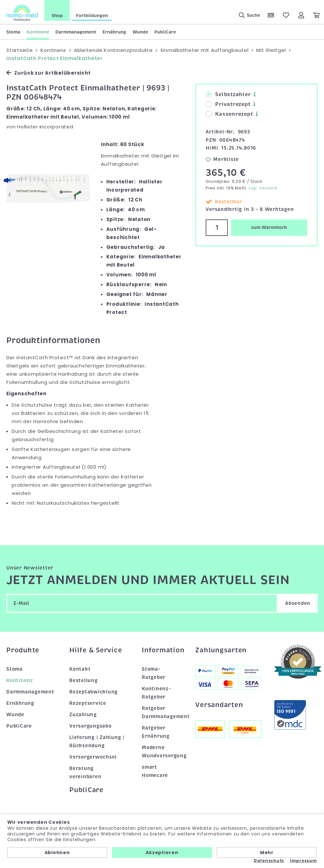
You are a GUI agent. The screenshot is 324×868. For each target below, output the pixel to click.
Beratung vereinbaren (85, 773)
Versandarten (219, 705)
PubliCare (165, 32)
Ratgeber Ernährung (156, 732)
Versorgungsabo (90, 726)
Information (162, 650)
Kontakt (80, 669)
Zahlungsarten (221, 650)
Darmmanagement (76, 32)
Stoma (13, 32)
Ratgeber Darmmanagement (162, 712)
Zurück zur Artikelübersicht (48, 73)
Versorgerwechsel (93, 757)
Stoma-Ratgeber (154, 673)
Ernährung (114, 32)
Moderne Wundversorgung (162, 752)
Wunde (140, 32)
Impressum (304, 861)
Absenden (298, 603)
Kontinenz (38, 32)
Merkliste (222, 159)
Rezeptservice (88, 703)
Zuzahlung (83, 715)
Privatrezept (228, 104)
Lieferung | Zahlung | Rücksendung (97, 742)
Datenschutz (269, 861)
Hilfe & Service (96, 650)
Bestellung (84, 680)
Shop (57, 15)
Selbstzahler (228, 95)
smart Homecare (155, 771)
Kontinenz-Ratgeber (156, 693)
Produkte (23, 650)
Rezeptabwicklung (93, 692)
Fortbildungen (92, 15)
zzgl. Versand (263, 188)
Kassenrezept (229, 114)
